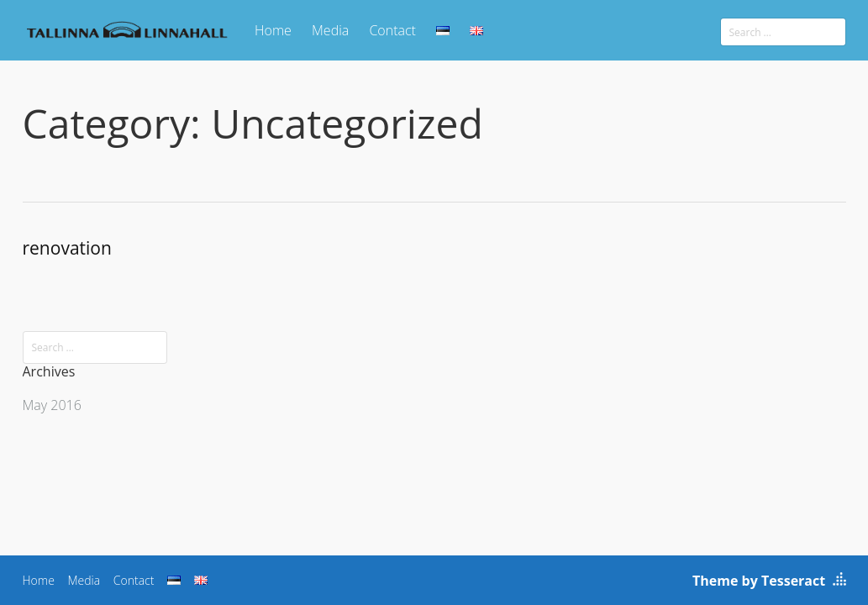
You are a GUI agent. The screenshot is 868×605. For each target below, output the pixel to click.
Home (273, 30)
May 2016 (52, 405)
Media (330, 30)
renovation (67, 248)
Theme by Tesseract (759, 581)
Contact (392, 30)
